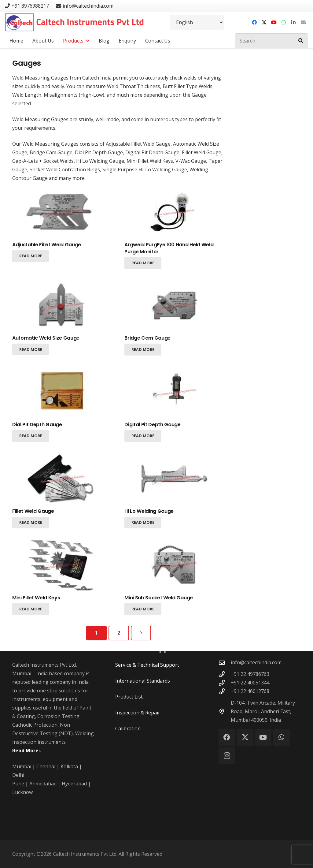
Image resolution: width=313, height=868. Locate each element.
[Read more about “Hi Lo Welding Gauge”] (143, 522)
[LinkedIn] (293, 22)
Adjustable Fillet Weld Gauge (47, 245)
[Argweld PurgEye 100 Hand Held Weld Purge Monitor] (175, 212)
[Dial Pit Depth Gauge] (63, 392)
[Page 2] (119, 633)
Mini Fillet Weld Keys (36, 597)
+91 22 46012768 (250, 691)
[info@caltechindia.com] (225, 663)
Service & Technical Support (147, 665)
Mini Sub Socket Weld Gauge (159, 597)
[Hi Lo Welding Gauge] (175, 479)
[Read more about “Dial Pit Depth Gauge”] (31, 436)
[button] (87, 41)
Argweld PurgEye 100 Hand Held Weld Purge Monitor (169, 248)
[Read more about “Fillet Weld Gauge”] (31, 522)
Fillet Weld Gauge (33, 511)
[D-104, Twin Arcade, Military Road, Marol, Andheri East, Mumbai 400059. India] (225, 712)
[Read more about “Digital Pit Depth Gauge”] (143, 436)
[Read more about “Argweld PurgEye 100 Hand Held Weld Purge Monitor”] (143, 263)
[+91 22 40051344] (225, 683)
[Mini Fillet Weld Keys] (63, 565)
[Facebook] (254, 22)
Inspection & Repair (138, 713)
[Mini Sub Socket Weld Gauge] (175, 565)
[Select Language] (197, 22)
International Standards (143, 681)
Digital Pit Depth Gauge (153, 425)
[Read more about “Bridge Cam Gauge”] (143, 349)
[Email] (303, 22)
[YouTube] (274, 22)
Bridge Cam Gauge (147, 338)
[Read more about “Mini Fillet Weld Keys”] (31, 609)
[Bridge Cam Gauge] (175, 306)
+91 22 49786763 (250, 674)
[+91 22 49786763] (225, 674)
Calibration (128, 728)
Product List (129, 697)
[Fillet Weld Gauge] (63, 479)
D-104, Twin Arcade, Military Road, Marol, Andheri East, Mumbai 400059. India (263, 711)
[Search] (271, 41)
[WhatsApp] (284, 22)
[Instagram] (227, 756)
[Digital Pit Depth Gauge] (175, 392)
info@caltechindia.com (256, 662)
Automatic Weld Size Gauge (46, 338)
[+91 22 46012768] (225, 691)
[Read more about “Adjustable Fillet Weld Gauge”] (31, 256)
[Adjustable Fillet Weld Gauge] (63, 212)
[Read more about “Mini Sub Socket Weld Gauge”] (143, 609)
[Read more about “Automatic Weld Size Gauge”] (31, 349)
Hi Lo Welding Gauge (149, 511)
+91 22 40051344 (250, 683)
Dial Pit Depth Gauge (37, 425)
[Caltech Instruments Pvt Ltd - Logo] (74, 22)
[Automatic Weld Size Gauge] (63, 306)
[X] (264, 22)
